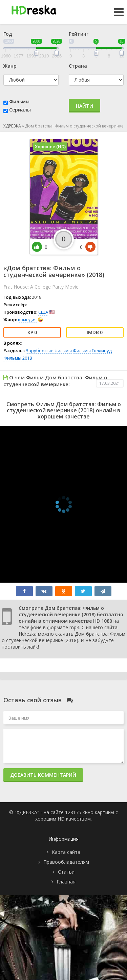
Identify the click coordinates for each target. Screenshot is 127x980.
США (43, 312)
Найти (84, 106)
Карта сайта (66, 852)
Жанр (10, 66)
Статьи (66, 872)
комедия (27, 320)
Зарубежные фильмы (49, 350)
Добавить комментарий (43, 775)
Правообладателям (66, 862)
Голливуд (102, 350)
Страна (78, 66)
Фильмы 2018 (18, 358)
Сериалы (20, 110)
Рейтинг (79, 34)
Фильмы (19, 101)
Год (8, 34)
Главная (66, 882)
